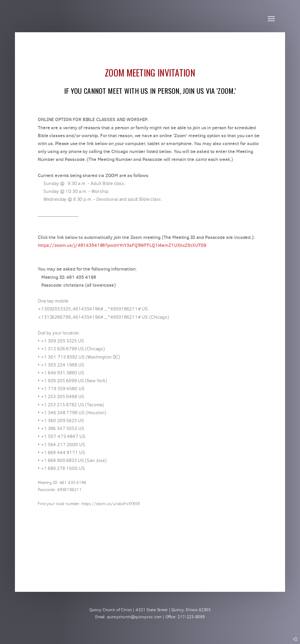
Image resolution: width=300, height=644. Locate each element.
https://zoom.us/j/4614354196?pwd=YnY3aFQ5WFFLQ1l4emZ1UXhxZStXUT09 (122, 245)
